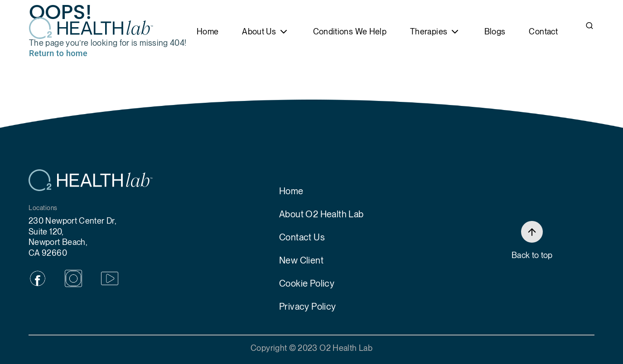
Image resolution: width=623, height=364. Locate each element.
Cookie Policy (307, 283)
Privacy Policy (308, 307)
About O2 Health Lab (321, 214)
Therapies (429, 31)
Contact (543, 31)
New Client (301, 260)
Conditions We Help (350, 31)
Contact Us (302, 237)
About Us (259, 31)
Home (208, 31)
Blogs (495, 31)
